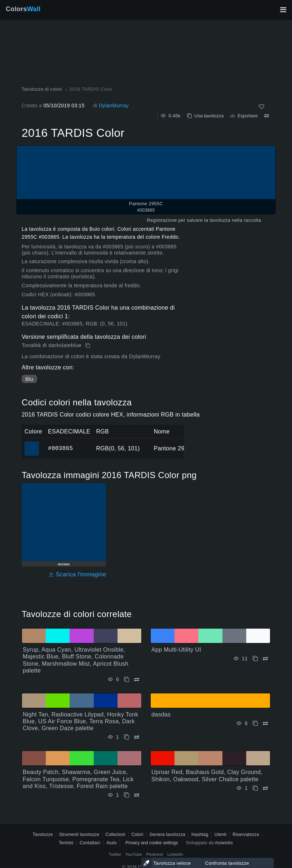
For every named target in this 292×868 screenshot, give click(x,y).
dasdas (161, 714)
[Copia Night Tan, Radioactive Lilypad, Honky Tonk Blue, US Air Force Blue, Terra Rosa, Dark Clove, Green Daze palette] (127, 737)
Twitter (115, 854)
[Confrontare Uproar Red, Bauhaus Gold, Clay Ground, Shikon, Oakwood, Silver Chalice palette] (265, 788)
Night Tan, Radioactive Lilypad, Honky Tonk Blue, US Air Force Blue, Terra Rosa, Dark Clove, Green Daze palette (81, 721)
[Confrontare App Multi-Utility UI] (265, 659)
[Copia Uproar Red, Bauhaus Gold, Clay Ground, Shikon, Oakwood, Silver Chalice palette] (255, 788)
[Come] (262, 107)
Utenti (220, 835)
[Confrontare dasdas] (265, 723)
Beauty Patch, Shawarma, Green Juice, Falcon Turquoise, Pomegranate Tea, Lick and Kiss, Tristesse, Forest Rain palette (78, 779)
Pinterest (155, 854)
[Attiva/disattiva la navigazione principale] (283, 10)
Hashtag (200, 835)
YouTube (134, 854)
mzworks (224, 843)
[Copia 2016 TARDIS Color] (89, 346)
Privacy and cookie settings (152, 843)
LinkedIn (175, 854)
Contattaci (90, 843)
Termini (66, 843)
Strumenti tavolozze (79, 835)
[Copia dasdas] (255, 723)
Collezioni (115, 835)
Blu (29, 379)
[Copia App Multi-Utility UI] (255, 659)
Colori (138, 835)
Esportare (244, 116)
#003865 (60, 448)
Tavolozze (43, 835)
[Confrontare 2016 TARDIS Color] (267, 116)
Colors (23, 9)
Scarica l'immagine (77, 574)
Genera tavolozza (167, 835)
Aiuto (112, 843)
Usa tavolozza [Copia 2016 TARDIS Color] (205, 116)
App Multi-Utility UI (176, 650)
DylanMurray (114, 105)
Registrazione (162, 220)
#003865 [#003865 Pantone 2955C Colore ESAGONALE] (32, 444)
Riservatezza (246, 835)
